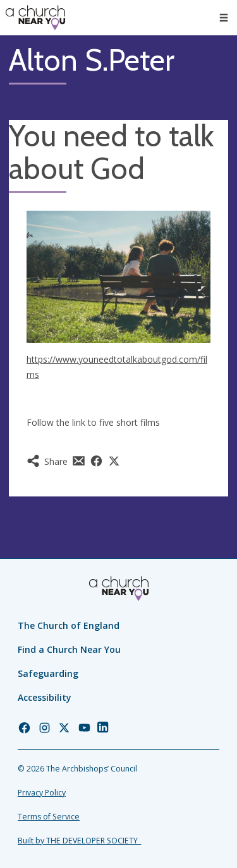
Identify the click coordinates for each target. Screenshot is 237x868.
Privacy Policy (42, 793)
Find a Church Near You (69, 649)
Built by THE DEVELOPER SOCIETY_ (79, 841)
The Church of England (69, 625)
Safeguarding (48, 673)
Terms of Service (49, 817)
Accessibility (45, 697)
